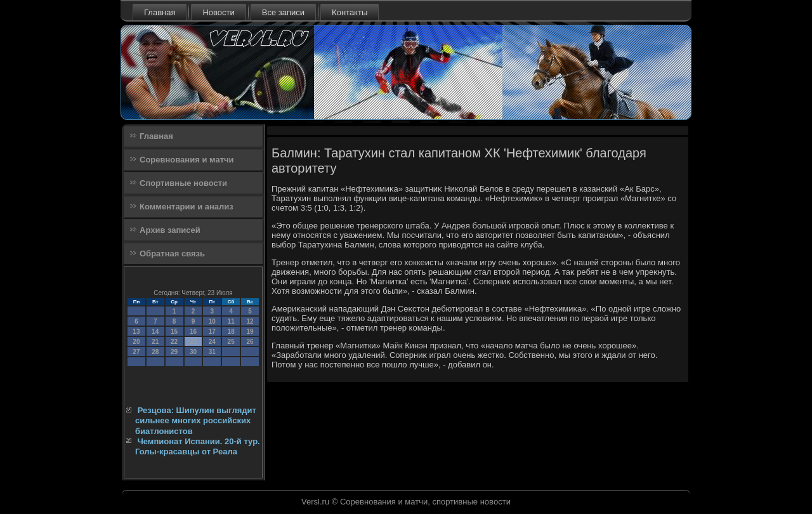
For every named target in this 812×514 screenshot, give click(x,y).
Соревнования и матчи (187, 160)
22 (174, 342)
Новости (218, 12)
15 (174, 332)
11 (231, 321)
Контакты (350, 12)
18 (231, 332)
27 (136, 352)
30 (193, 352)
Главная (160, 12)
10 (212, 321)
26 (250, 342)
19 (250, 332)
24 (212, 342)
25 (231, 342)
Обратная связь (172, 254)
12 (250, 321)
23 (193, 342)
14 (155, 332)
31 (212, 352)
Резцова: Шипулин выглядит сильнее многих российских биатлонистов (196, 421)
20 (136, 342)
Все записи (283, 12)
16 (193, 332)
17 (212, 332)
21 (155, 342)
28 (155, 352)
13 (136, 332)
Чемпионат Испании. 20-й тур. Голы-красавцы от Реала (198, 446)
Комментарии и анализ (187, 207)
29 (174, 352)
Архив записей (170, 230)
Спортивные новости (183, 183)
